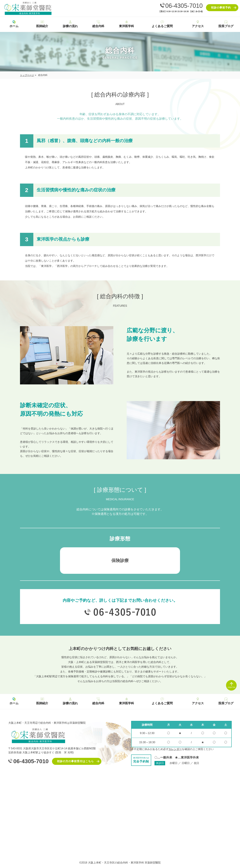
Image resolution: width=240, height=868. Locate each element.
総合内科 (98, 24)
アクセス (198, 24)
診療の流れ (70, 24)
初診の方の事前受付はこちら (75, 761)
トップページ (27, 75)
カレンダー (175, 749)
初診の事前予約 (221, 8)
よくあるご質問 (162, 24)
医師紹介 (42, 24)
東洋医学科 (127, 24)
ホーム (14, 24)
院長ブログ (226, 24)
